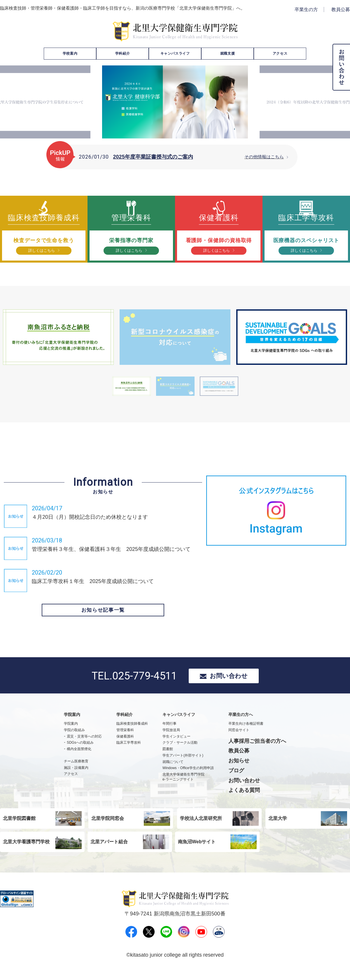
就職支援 (228, 53)
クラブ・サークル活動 (180, 752)
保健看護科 (125, 746)
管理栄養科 (125, 740)
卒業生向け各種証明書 (246, 733)
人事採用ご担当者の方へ (257, 751)
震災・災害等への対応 (84, 746)
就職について (173, 771)
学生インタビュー (176, 746)
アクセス (280, 53)
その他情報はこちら (264, 157)
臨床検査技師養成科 (132, 733)
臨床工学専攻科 (129, 752)
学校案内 (70, 53)
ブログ (236, 780)
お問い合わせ (229, 685)
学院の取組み (74, 740)
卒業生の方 (306, 9)
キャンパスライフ (175, 53)
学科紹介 (123, 53)
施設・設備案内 (76, 777)
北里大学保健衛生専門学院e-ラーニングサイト (183, 787)
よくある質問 (244, 800)
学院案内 (71, 733)
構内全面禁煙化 (79, 759)
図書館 (168, 759)
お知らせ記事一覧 (103, 618)
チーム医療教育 (76, 771)
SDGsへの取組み (80, 752)
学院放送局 (171, 740)
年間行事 (169, 733)
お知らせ (239, 771)
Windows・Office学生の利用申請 (188, 778)
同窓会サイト (239, 740)
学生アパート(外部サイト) (183, 765)
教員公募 (341, 9)
